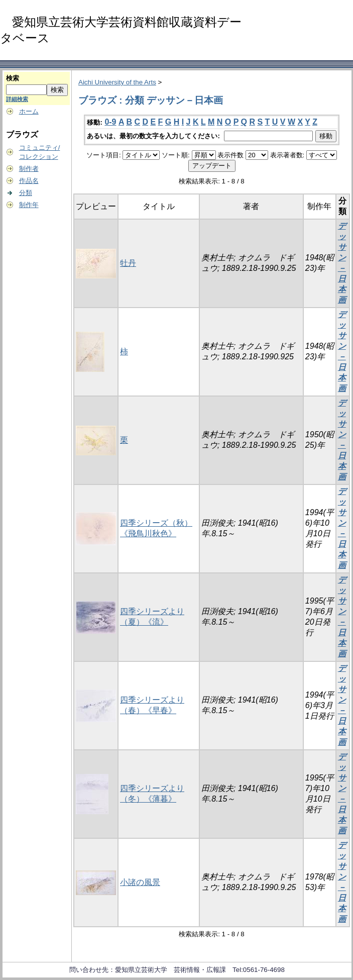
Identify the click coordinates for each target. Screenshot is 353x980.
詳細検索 (17, 99)
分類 (26, 193)
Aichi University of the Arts (117, 82)
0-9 (110, 122)
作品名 (29, 181)
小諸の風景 (140, 882)
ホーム (29, 111)
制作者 (29, 169)
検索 (13, 78)
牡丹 (128, 263)
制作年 (29, 205)
